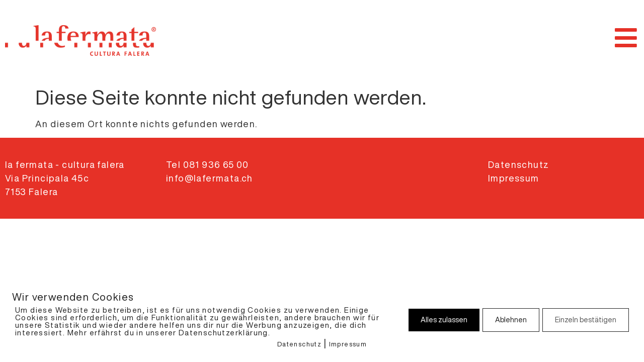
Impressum (348, 344)
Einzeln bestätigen (586, 320)
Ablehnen (511, 320)
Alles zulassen (444, 320)
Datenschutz (299, 344)
